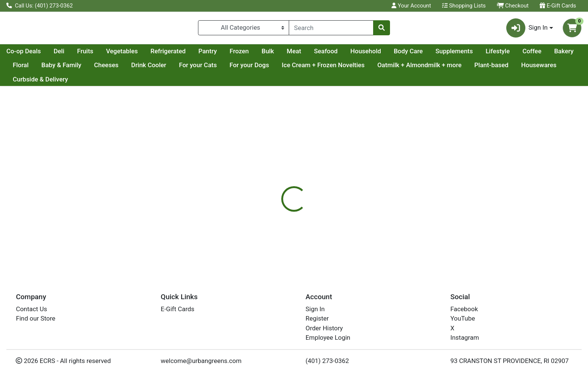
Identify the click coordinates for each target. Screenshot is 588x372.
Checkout (513, 6)
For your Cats (299, 68)
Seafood (397, 54)
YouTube (463, 318)
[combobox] (331, 29)
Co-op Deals (95, 54)
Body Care (479, 54)
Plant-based (30, 82)
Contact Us (31, 309)
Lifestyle (25, 68)
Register (317, 318)
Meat (365, 54)
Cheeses (207, 68)
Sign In (315, 309)
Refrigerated (239, 54)
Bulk (339, 54)
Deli (130, 54)
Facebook (464, 309)
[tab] (266, 191)
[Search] (331, 29)
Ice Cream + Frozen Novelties (424, 68)
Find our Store (35, 318)
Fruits (157, 54)
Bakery (91, 68)
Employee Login (328, 337)
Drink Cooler (249, 68)
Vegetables (193, 54)
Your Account (411, 6)
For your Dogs (350, 68)
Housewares (77, 82)
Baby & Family (162, 68)
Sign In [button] (527, 29)
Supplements (525, 54)
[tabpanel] (416, 233)
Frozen (310, 54)
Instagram (465, 337)
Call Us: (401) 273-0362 (40, 6)
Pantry (279, 54)
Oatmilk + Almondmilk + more (520, 68)
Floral (121, 68)
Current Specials (36, 54)
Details (266, 191)
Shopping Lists (464, 6)
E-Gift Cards (558, 6)
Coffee (59, 68)
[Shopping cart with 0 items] (572, 29)
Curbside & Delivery (135, 82)
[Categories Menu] (244, 29)
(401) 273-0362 (327, 361)
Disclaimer (301, 191)
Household (437, 54)
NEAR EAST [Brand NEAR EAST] (340, 239)
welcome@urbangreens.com (201, 361)
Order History (324, 328)
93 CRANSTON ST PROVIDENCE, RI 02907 (510, 361)
